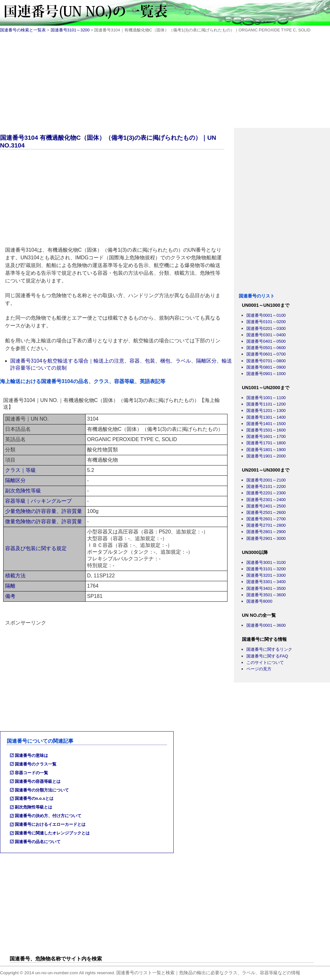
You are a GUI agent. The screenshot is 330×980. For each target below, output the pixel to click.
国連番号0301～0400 (266, 335)
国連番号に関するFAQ (267, 656)
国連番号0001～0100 (266, 315)
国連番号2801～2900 (266, 532)
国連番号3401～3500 (266, 588)
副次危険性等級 (23, 491)
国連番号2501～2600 (266, 512)
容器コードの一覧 (31, 773)
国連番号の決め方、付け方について (48, 816)
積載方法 (15, 576)
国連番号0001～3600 (266, 625)
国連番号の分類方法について (42, 790)
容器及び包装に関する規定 (36, 548)
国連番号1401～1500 (266, 424)
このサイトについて (265, 662)
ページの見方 (259, 669)
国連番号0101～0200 (266, 322)
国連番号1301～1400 (266, 417)
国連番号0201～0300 (266, 328)
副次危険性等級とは (33, 807)
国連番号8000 (259, 601)
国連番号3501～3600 (266, 595)
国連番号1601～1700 (266, 436)
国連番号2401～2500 (266, 506)
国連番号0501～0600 (266, 348)
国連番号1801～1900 (266, 450)
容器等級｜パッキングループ (38, 501)
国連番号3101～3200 (70, 30)
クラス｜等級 (21, 470)
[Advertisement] (165, 83)
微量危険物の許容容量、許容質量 (44, 521)
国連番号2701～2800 (266, 525)
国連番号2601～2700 (266, 519)
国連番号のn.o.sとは (34, 798)
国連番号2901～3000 (266, 538)
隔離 (10, 586)
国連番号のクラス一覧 (36, 764)
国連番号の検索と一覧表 (23, 30)
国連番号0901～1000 (266, 374)
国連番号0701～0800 (266, 361)
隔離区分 (15, 480)
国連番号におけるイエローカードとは (50, 824)
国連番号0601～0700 (266, 354)
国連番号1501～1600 (266, 430)
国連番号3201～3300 (266, 575)
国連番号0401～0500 (266, 341)
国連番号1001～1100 (266, 398)
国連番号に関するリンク (269, 649)
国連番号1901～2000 (266, 456)
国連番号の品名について (38, 842)
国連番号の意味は (31, 755)
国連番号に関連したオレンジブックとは (52, 833)
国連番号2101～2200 (266, 486)
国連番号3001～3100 (266, 562)
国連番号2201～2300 (266, 493)
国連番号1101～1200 (266, 404)
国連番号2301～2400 (266, 500)
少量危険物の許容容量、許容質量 (44, 511)
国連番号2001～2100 (266, 480)
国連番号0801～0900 (266, 367)
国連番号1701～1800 (266, 443)
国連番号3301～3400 (266, 582)
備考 (10, 596)
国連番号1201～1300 (266, 410)
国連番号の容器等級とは (38, 781)
